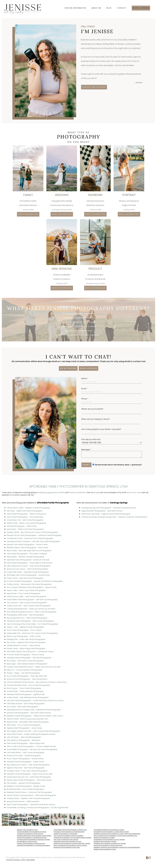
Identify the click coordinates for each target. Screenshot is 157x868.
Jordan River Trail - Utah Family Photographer (25, 520)
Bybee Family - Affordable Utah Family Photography (28, 722)
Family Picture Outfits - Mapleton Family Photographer (28, 508)
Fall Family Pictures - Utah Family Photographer (26, 704)
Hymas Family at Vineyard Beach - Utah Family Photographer (32, 795)
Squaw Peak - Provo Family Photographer (23, 593)
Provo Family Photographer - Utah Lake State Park (27, 676)
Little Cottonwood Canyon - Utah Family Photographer (29, 566)
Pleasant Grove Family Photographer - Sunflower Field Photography (34, 535)
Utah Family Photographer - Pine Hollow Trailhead (27, 554)
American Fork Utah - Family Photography (24, 756)
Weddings (41, 493)
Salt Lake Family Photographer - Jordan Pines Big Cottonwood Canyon (35, 701)
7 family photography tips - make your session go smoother (31, 609)
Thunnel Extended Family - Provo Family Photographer (29, 685)
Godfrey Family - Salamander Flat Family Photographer (29, 584)
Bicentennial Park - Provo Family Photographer (25, 789)
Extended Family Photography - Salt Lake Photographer (29, 658)
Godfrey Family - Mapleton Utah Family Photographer (28, 798)
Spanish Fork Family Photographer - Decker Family (27, 545)
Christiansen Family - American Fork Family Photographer (30, 538)
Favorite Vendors (13, 860)
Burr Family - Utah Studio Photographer (23, 707)
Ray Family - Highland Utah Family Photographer (26, 642)
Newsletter (31, 860)
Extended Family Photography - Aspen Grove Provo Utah (30, 774)
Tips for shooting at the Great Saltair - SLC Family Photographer (32, 624)
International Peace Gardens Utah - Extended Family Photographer (34, 710)
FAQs (23, 860)
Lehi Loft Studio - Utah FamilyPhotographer (24, 737)
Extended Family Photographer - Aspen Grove (25, 762)
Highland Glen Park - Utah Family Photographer (26, 768)
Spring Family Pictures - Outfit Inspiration (23, 801)
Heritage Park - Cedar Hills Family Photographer (26, 639)
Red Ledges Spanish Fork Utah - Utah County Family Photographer (34, 731)
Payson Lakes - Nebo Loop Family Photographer (26, 590)
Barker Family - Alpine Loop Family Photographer (26, 523)
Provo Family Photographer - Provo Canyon (24, 630)
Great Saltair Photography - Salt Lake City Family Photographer (32, 749)
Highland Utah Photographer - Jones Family (24, 728)
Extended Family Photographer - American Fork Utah (28, 560)
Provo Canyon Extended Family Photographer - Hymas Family (32, 587)
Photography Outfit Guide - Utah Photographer (26, 615)
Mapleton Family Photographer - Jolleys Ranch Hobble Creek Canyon (35, 716)
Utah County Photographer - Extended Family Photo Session (31, 805)
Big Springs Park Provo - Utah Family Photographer (27, 618)
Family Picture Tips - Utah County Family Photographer (29, 606)
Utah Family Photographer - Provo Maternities (25, 517)
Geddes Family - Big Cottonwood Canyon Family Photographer (32, 532)
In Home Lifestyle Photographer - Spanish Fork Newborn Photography (35, 581)
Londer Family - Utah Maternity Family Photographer (28, 697)
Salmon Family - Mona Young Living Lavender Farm (27, 719)
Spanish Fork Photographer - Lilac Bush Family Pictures (29, 713)
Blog (109, 8)
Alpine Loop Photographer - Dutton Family (24, 636)
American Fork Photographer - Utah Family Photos (27, 679)
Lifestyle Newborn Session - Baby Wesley (23, 645)
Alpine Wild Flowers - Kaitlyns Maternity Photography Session (31, 734)
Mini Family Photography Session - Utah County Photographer (32, 612)
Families (61, 493)
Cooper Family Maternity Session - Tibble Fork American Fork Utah (34, 667)
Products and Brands (77, 493)
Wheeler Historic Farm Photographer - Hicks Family (27, 548)
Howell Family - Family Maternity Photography (25, 691)
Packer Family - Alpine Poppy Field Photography (26, 649)
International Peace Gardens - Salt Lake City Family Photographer (33, 541)
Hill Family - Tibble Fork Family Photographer (25, 511)
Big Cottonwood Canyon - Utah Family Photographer (28, 765)
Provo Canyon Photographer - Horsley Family (25, 759)
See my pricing (68, 368)
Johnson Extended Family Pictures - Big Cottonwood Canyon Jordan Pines (37, 682)
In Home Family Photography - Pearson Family (25, 655)
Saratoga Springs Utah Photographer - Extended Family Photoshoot (109, 508)
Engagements (51, 493)
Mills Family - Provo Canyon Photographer (24, 725)
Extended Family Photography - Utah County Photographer (30, 621)
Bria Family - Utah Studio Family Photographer (25, 661)
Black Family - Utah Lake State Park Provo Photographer (29, 551)
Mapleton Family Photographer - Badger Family (26, 786)
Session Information (75, 8)
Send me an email (134, 493)
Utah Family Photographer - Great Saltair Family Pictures (29, 563)
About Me (96, 8)
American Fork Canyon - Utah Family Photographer (27, 569)
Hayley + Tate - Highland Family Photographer (25, 627)
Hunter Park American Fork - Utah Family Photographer (29, 777)
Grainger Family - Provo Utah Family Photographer (27, 771)
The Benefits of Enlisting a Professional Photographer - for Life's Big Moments (38, 808)
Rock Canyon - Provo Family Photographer (24, 688)
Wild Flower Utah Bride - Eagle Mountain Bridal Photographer (106, 514)
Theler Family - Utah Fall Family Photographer (25, 578)
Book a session (141, 8)
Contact (122, 8)
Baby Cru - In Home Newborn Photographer (25, 670)
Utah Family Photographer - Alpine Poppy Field (26, 743)
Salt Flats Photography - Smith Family (22, 526)
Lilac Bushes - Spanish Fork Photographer (24, 783)
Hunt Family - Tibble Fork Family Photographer (25, 529)
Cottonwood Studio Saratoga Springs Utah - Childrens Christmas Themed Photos (114, 517)
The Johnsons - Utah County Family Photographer (27, 603)
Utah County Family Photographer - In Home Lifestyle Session (31, 746)
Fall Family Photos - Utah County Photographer (26, 753)
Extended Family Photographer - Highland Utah (26, 694)
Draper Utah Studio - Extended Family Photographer (28, 572)
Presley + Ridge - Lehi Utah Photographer (23, 673)
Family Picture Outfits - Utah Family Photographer (26, 597)
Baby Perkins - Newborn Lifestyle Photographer (26, 557)
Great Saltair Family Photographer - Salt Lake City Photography (32, 600)
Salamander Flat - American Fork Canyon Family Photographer (32, 633)
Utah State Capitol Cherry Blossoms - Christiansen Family (30, 652)
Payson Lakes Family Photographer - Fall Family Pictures (29, 780)
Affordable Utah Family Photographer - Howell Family (28, 575)
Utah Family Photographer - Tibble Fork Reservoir (27, 514)
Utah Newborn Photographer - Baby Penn (23, 740)
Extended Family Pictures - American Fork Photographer (29, 792)
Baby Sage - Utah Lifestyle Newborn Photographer (27, 664)
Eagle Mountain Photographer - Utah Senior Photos (102, 511)
